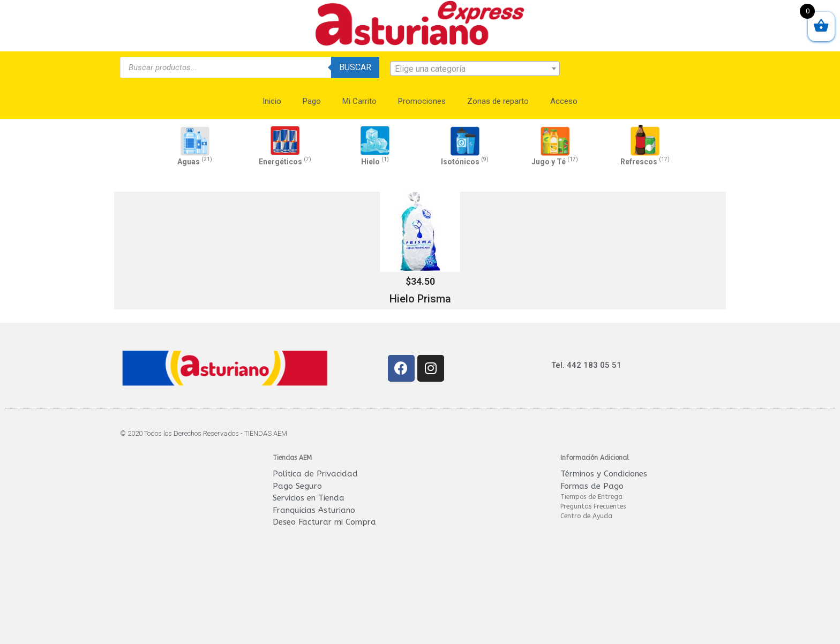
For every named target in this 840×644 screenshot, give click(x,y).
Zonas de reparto (498, 101)
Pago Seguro (297, 486)
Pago (312, 101)
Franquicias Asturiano (314, 510)
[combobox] (475, 69)
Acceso (564, 101)
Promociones (422, 101)
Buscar (355, 67)
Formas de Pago (592, 486)
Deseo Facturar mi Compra (324, 522)
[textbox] (475, 69)
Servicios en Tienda (309, 498)
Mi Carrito (359, 101)
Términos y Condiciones (604, 474)
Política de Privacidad (315, 474)
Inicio (272, 101)
